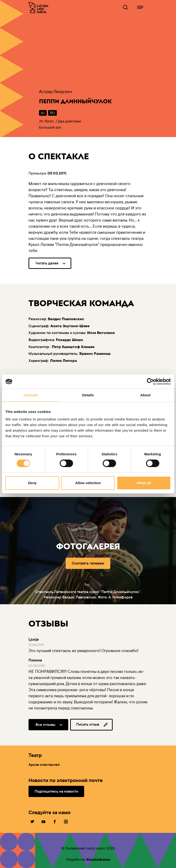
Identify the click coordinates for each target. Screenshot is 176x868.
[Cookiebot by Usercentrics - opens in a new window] (150, 382)
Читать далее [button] (47, 263)
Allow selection (88, 483)
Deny (32, 483)
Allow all (144, 483)
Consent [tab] (31, 395)
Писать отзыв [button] (92, 725)
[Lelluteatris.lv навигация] (140, 7)
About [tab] (145, 395)
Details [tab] (88, 395)
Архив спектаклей (44, 765)
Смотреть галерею (88, 563)
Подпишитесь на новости (56, 791)
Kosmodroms (98, 859)
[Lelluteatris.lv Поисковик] (125, 7)
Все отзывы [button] (45, 725)
